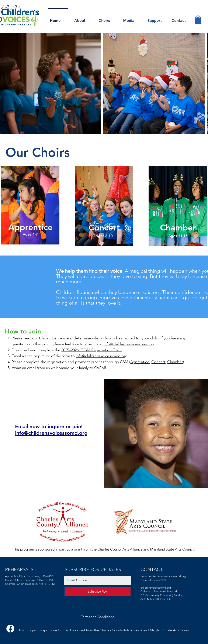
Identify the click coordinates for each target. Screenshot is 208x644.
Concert (158, 362)
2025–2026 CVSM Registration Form (91, 350)
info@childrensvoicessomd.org (129, 344)
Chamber (175, 362)
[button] (83, 19)
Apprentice (140, 362)
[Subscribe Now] (98, 591)
